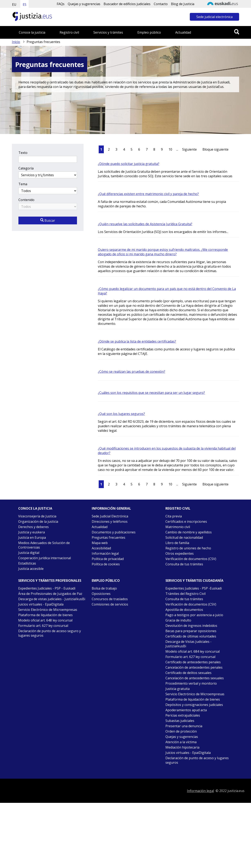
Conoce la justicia (32, 32)
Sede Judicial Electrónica (110, 516)
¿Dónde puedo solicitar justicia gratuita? (129, 164)
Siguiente (189, 149)
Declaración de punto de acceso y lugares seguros (197, 760)
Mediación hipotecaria (182, 747)
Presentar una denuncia (184, 726)
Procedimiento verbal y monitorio (191, 683)
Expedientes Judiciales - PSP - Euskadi (47, 588)
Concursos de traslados (110, 599)
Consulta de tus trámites (184, 564)
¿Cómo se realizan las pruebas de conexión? (132, 372)
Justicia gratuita (178, 689)
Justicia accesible (31, 569)
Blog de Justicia (183, 4)
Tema (23, 184)
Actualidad (183, 32)
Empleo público (149, 32)
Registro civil (69, 32)
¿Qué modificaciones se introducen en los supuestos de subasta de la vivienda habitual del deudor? (167, 451)
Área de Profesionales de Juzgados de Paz (50, 594)
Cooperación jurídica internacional (45, 558)
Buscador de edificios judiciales (127, 4)
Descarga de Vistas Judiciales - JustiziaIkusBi (188, 644)
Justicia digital (29, 553)
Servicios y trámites (108, 32)
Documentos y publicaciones (114, 532)
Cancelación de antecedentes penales (194, 667)
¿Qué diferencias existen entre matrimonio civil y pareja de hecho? (148, 194)
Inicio (16, 42)
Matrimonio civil (178, 527)
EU (14, 5)
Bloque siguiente (215, 149)
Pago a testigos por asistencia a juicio (194, 615)
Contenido (26, 200)
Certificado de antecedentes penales (193, 662)
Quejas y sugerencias (84, 4)
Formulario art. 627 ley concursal (43, 626)
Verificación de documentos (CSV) (191, 559)
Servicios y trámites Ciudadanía (194, 581)
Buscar (48, 220)
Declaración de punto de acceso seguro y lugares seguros (50, 633)
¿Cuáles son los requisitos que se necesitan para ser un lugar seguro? (151, 393)
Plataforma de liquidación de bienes (45, 615)
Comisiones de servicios (110, 604)
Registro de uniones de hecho (188, 548)
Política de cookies (106, 564)
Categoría (26, 168)
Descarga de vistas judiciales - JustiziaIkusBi (52, 599)
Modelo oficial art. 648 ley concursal (45, 620)
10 (170, 149)
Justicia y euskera (32, 532)
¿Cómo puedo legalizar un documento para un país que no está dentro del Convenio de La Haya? (167, 291)
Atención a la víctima (181, 742)
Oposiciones (101, 594)
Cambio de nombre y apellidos (189, 532)
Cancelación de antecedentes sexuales (195, 678)
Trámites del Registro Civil (185, 594)
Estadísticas (27, 563)
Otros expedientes (180, 553)
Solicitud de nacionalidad (184, 537)
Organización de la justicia (38, 521)
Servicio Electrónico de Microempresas (48, 610)
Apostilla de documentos (184, 610)
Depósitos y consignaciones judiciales (194, 705)
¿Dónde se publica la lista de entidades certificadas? (137, 341)
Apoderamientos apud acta (186, 710)
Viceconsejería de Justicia (37, 516)
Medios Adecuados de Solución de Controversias (44, 545)
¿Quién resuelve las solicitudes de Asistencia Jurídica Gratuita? (145, 224)
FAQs (61, 4)
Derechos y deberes (33, 527)
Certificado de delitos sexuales (188, 673)
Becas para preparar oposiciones (191, 631)
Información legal (105, 553)
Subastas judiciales (180, 721)
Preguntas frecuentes (109, 537)
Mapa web (100, 543)
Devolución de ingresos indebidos (191, 626)
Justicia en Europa (32, 537)
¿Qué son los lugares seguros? (121, 414)
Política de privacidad (108, 559)
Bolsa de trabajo (104, 588)
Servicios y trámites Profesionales (50, 581)
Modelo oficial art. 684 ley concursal (193, 651)
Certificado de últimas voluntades (191, 636)
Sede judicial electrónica (214, 17)
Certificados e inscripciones (186, 521)
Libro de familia (177, 543)
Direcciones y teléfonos (110, 521)
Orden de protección (181, 731)
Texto (23, 153)
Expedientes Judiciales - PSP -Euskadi (194, 588)
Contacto (161, 4)
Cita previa (174, 516)
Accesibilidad (101, 548)
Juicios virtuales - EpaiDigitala (41, 604)
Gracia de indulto (178, 620)
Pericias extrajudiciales (183, 715)
